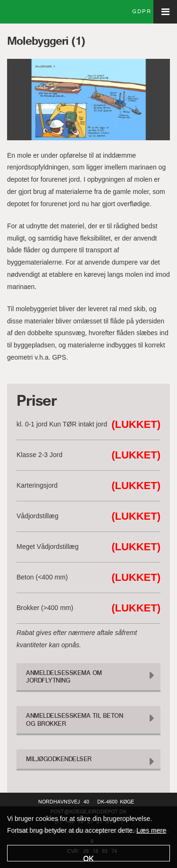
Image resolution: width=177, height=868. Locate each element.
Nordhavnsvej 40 (64, 802)
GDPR (142, 12)
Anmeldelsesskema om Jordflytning (64, 677)
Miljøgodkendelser (59, 759)
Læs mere (151, 830)
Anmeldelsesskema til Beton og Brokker (74, 720)
